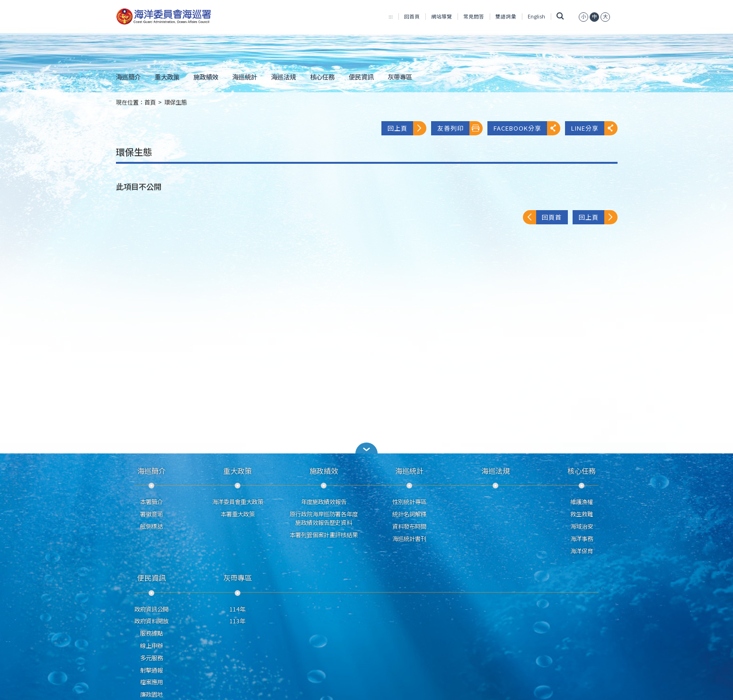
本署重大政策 (238, 514)
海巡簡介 (128, 77)
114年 (237, 609)
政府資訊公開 (151, 609)
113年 (237, 621)
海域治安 (582, 526)
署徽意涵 (151, 514)
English (536, 16)
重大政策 (167, 77)
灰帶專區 (400, 77)
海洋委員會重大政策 (238, 502)
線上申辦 (151, 646)
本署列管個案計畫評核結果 (324, 535)
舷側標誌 (151, 526)
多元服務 (151, 658)
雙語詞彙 (506, 16)
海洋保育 (582, 551)
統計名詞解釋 (409, 514)
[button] (367, 448)
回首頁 (412, 16)
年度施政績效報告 (324, 502)
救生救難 (582, 514)
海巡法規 (283, 77)
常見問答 (474, 16)
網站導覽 (442, 16)
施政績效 (206, 77)
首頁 (150, 102)
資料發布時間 (409, 526)
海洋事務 (582, 539)
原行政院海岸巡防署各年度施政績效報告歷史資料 (324, 518)
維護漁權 (582, 502)
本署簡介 (151, 502)
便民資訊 (361, 77)
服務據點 (151, 633)
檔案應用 (151, 682)
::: (391, 16)
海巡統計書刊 (409, 539)
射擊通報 (151, 670)
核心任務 (322, 77)
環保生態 (176, 102)
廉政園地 (151, 694)
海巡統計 (245, 77)
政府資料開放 (151, 621)
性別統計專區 (409, 502)
